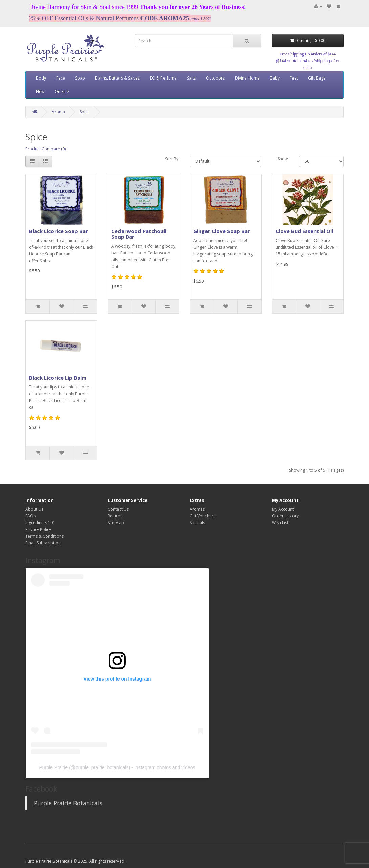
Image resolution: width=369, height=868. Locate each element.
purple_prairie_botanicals (102, 767)
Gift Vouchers (202, 516)
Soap (80, 78)
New (40, 92)
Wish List (280, 523)
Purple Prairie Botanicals (68, 803)
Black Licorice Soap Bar (59, 231)
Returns (115, 516)
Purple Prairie (53, 767)
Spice (85, 112)
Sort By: (172, 159)
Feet (294, 78)
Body (41, 78)
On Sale (62, 92)
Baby (275, 78)
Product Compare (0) (46, 149)
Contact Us (118, 509)
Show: (283, 159)
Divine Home (247, 78)
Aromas (197, 509)
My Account (283, 509)
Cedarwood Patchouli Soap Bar (139, 234)
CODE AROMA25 (165, 18)
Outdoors (215, 78)
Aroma (58, 112)
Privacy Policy (38, 529)
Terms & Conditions (45, 536)
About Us (34, 509)
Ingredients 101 (40, 523)
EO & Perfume (163, 78)
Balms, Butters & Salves (117, 78)
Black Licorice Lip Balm (58, 378)
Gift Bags (317, 78)
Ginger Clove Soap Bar (222, 231)
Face (61, 78)
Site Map (116, 523)
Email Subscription (43, 543)
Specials (197, 523)
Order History (285, 516)
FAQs (30, 516)
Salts (191, 78)
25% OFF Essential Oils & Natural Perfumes (84, 18)
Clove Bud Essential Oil (304, 231)
